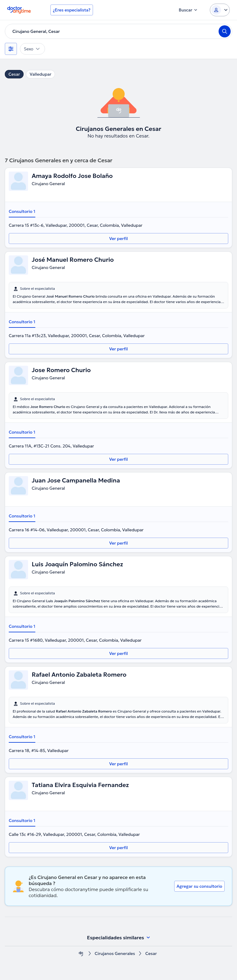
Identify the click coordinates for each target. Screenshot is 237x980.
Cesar (14, 74)
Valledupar (40, 74)
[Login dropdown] (220, 10)
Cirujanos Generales (115, 954)
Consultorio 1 (22, 211)
